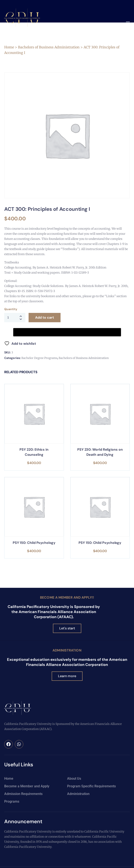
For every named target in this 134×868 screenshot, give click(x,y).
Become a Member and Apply (27, 786)
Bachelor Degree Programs (39, 358)
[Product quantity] (15, 318)
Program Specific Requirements (91, 786)
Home (9, 47)
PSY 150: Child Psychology (34, 543)
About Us (74, 779)
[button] (128, 23)
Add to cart (45, 317)
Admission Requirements (23, 794)
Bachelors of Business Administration (49, 47)
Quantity (11, 309)
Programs (12, 801)
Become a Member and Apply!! (67, 597)
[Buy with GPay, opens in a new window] (67, 332)
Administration (67, 650)
